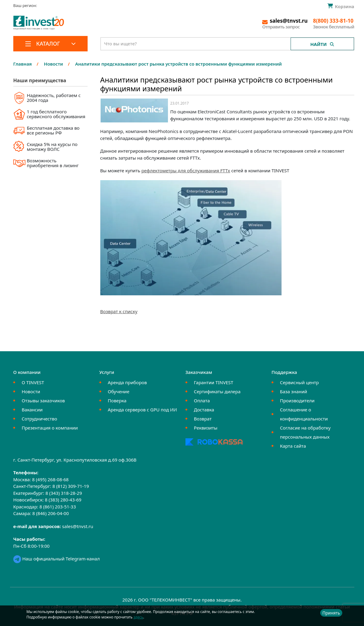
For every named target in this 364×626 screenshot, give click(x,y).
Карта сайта (293, 446)
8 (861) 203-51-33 (58, 507)
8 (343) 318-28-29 (64, 493)
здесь (138, 617)
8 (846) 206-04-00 (51, 513)
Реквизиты (206, 428)
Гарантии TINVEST (214, 382)
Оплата (202, 401)
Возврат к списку (119, 311)
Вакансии (32, 410)
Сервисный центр (300, 382)
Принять (331, 613)
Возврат (203, 419)
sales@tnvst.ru (78, 526)
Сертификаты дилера (217, 391)
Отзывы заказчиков (43, 401)
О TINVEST (33, 382)
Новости (31, 391)
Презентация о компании (50, 428)
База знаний (294, 391)
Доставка (204, 410)
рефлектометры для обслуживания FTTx (186, 170)
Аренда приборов (127, 382)
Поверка (117, 401)
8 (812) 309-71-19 (71, 486)
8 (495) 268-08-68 (50, 479)
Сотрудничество (39, 419)
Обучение (119, 391)
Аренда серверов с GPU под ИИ (142, 410)
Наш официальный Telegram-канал (56, 559)
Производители (297, 401)
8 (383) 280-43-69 (63, 500)
